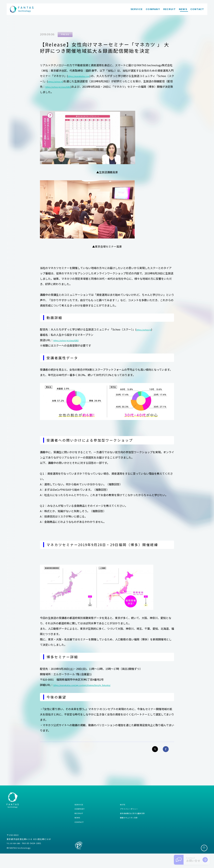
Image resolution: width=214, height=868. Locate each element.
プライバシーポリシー (122, 817)
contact (81, 835)
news (78, 829)
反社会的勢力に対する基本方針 (127, 823)
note (113, 811)
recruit (80, 823)
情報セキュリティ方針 (122, 830)
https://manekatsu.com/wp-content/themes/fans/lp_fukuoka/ (94, 685)
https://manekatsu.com (83, 76)
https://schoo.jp (77, 81)
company (81, 817)
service (80, 811)
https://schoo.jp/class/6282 (87, 87)
